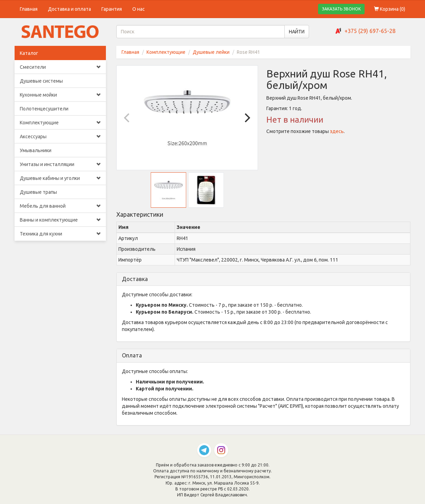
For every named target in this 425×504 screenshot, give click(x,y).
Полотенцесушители (44, 109)
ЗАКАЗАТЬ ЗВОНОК (341, 9)
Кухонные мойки (60, 95)
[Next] (247, 118)
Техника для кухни (60, 234)
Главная (29, 9)
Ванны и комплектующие (60, 220)
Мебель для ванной (60, 206)
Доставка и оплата (69, 9)
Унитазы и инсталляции (60, 164)
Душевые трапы (38, 192)
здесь (337, 131)
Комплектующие (60, 123)
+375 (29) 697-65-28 (370, 31)
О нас (139, 9)
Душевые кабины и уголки (60, 178)
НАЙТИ (297, 32)
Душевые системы (41, 81)
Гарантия (112, 9)
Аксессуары (60, 137)
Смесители (60, 67)
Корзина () (390, 9)
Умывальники (36, 150)
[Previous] (128, 118)
